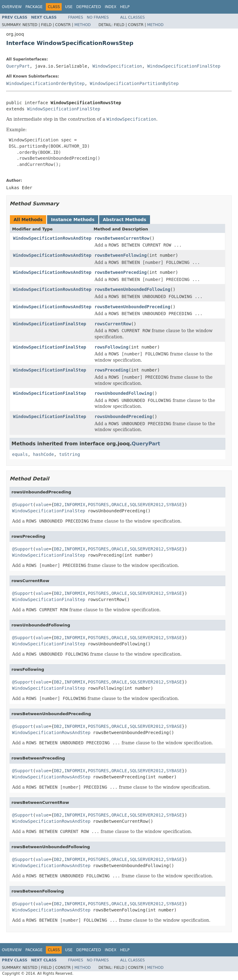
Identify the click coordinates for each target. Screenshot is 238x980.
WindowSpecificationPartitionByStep (134, 83)
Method (83, 25)
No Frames (98, 17)
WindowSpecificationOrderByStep (45, 83)
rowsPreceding (112, 370)
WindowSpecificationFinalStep (184, 66)
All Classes (132, 17)
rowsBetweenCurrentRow (122, 238)
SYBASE (174, 505)
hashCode (43, 454)
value (42, 505)
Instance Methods (73, 220)
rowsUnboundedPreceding (123, 416)
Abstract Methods (125, 220)
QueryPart (18, 66)
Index (111, 7)
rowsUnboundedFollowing (123, 393)
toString (70, 454)
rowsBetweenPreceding (121, 272)
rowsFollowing (112, 347)
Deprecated (89, 7)
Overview (12, 7)
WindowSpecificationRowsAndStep (52, 238)
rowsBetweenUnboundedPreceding (132, 307)
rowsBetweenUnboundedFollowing (132, 289)
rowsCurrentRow (113, 324)
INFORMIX (75, 505)
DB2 (58, 505)
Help (125, 7)
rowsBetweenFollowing (121, 255)
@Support (22, 505)
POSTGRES (98, 505)
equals (20, 454)
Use (69, 7)
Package (34, 7)
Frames (76, 17)
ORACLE (119, 505)
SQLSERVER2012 (147, 505)
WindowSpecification (117, 66)
